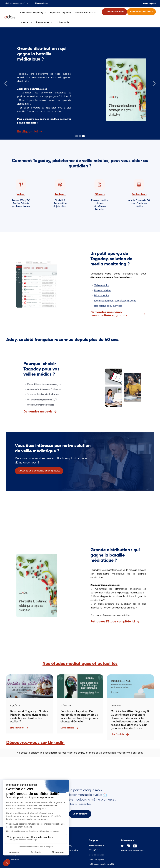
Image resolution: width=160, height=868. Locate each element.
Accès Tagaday (150, 4)
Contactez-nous (96, 852)
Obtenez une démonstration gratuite (39, 471)
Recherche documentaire (108, 307)
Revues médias (102, 291)
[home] (10, 17)
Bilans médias (102, 296)
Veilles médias (102, 286)
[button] (17, 3)
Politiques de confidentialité (102, 862)
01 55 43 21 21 (95, 848)
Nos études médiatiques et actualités (80, 664)
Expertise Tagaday (61, 13)
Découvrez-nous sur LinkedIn (35, 743)
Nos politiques (13, 857)
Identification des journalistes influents (115, 301)
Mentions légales (97, 857)
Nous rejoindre (42, 3)
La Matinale (63, 22)
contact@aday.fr (96, 843)
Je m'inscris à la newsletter (133, 848)
